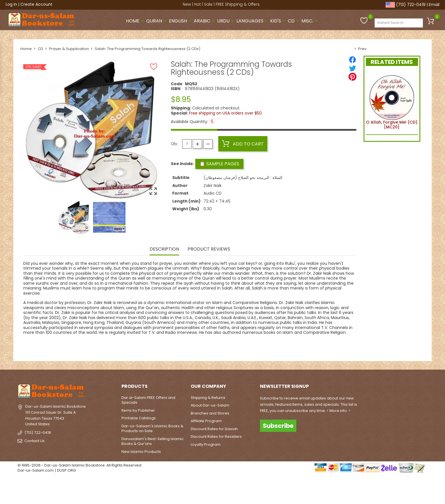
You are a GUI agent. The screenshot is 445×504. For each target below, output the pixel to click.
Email (434, 5)
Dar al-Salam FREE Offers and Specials (148, 400)
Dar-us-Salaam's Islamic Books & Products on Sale (152, 429)
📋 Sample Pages (219, 164)
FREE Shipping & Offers (238, 4)
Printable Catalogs (139, 418)
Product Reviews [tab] (209, 249)
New (187, 4)
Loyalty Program (206, 444)
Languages (253, 21)
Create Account (36, 4)
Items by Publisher (138, 410)
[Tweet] (352, 68)
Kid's (278, 21)
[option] (74, 217)
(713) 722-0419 (411, 5)
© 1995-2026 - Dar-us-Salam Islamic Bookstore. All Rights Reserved (79, 465)
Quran (157, 21)
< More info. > (339, 411)
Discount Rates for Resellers (216, 437)
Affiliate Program (206, 421)
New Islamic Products (141, 452)
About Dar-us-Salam (210, 405)
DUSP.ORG (66, 470)
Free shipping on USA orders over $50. (226, 113)
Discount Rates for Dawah (214, 429)
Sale (208, 4)
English (181, 21)
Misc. (310, 21)
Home (136, 21)
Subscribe (278, 426)
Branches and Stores (210, 413)
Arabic (205, 21)
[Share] (352, 60)
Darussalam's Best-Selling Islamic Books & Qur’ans (153, 441)
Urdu (226, 21)
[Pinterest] (352, 77)
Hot (198, 4)
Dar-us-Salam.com (36, 470)
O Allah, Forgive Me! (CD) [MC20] (392, 101)
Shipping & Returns (208, 398)
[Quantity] (187, 144)
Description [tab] (164, 249)
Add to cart (243, 144)
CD (294, 21)
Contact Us (34, 441)
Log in (11, 4)
